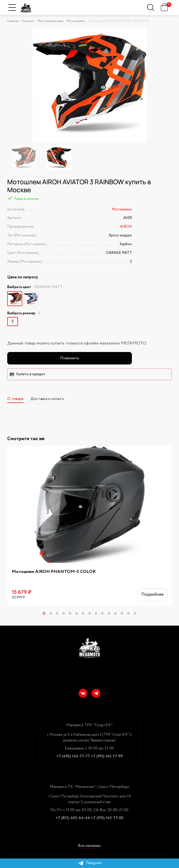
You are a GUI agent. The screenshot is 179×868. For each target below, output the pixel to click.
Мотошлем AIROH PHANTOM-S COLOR (54, 572)
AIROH (126, 227)
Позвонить (70, 358)
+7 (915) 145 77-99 (107, 756)
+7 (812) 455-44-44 (73, 818)
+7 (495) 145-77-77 (73, 756)
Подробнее (152, 595)
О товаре (15, 399)
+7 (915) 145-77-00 (107, 818)
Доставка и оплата (47, 399)
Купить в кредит (27, 374)
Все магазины (89, 846)
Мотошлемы (122, 209)
